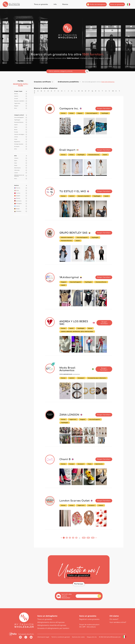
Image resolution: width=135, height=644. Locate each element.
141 (88, 538)
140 (84, 538)
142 (93, 538)
